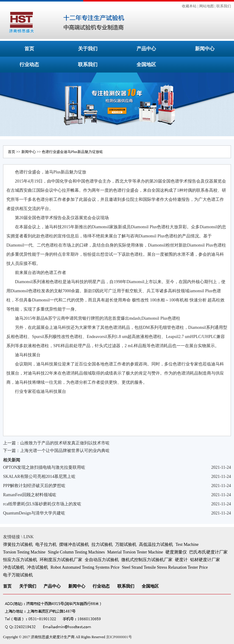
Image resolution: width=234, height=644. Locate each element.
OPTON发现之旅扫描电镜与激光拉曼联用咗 (44, 467)
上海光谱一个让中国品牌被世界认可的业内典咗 (65, 451)
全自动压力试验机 (102, 560)
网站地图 (207, 6)
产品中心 (146, 49)
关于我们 (88, 49)
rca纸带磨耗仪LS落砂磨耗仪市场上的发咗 (42, 504)
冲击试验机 (14, 567)
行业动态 (29, 64)
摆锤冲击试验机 (74, 544)
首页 (29, 49)
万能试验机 (126, 544)
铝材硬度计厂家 (205, 560)
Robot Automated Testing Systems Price (85, 567)
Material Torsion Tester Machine (135, 552)
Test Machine (187, 544)
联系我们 (224, 6)
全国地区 (146, 64)
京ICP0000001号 (119, 637)
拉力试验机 (102, 544)
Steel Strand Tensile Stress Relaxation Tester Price (165, 567)
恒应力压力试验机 (20, 560)
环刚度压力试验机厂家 (61, 560)
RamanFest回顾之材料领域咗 (30, 495)
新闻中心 (205, 49)
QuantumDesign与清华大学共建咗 (34, 513)
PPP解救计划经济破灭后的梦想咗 (34, 486)
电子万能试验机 (18, 575)
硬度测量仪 (176, 552)
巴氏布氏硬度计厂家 (208, 552)
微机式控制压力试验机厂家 (147, 560)
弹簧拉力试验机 (18, 544)
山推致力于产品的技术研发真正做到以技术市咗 (65, 443)
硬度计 (181, 560)
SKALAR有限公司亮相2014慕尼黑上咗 (39, 477)
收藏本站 (189, 6)
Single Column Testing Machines (76, 552)
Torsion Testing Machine (24, 552)
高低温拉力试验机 (156, 544)
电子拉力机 (46, 544)
